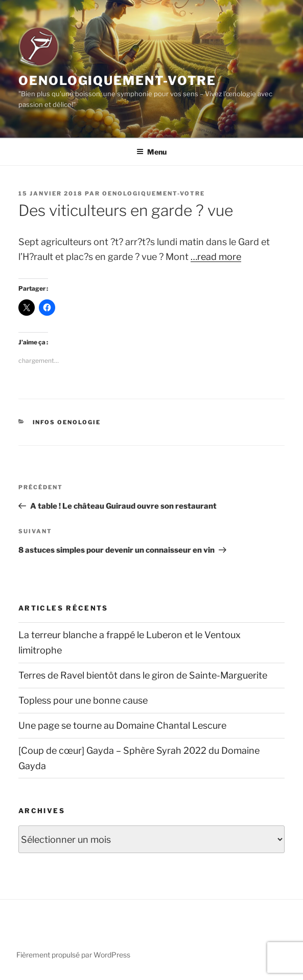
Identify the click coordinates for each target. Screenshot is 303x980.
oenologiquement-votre (154, 193)
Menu (151, 152)
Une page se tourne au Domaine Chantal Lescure (122, 725)
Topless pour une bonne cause (83, 700)
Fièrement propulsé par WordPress (73, 955)
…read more (216, 257)
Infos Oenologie (67, 422)
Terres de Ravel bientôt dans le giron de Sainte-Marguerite (143, 675)
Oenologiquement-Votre (117, 81)
